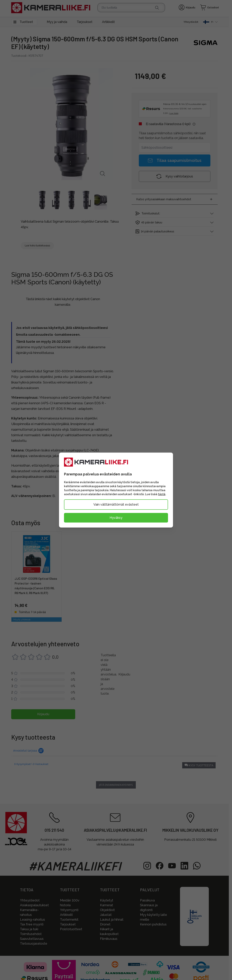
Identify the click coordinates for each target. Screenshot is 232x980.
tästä (162, 494)
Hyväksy (116, 517)
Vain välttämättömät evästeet (116, 504)
